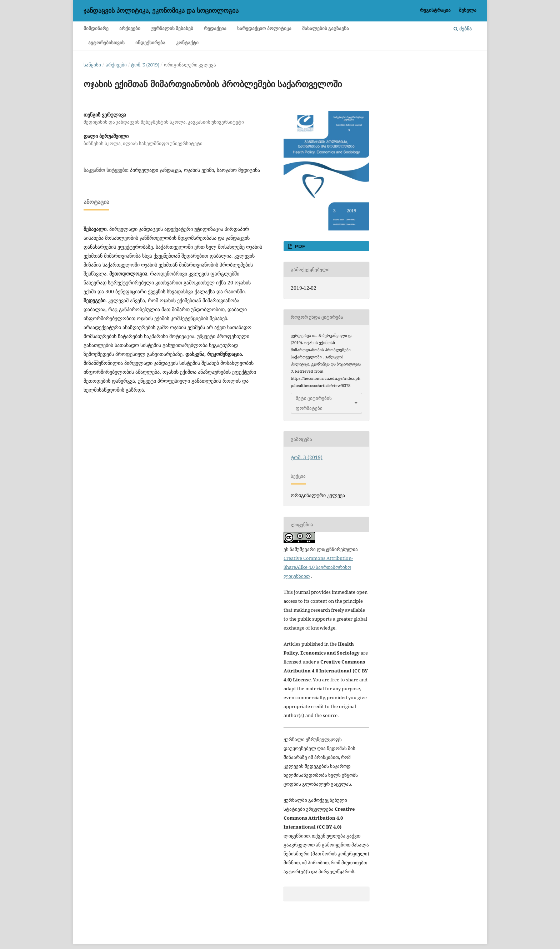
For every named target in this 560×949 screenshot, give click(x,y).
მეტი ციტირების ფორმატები (314, 403)
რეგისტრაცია (435, 10)
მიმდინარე (96, 28)
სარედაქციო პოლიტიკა (264, 28)
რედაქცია (215, 28)
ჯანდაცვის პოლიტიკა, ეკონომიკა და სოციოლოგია (161, 11)
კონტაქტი (187, 43)
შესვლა (468, 10)
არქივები (130, 28)
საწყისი (92, 65)
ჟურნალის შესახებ (172, 28)
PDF (299, 246)
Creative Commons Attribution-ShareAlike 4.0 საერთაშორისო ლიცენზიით (318, 567)
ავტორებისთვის (106, 43)
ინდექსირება (150, 43)
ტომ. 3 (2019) (145, 65)
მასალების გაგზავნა (326, 28)
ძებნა (463, 29)
